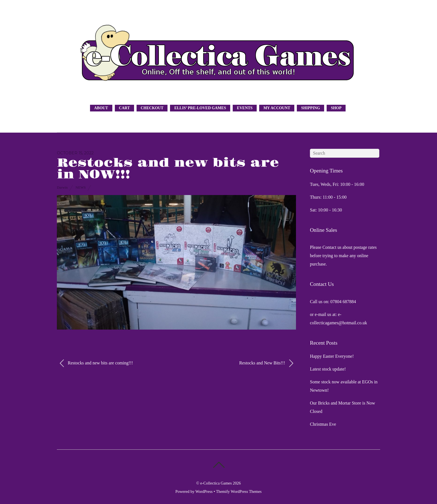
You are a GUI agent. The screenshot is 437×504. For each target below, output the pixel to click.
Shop (336, 108)
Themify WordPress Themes (239, 491)
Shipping (310, 108)
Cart (124, 108)
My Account (277, 108)
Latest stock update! (328, 369)
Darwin (62, 187)
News (81, 187)
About (101, 108)
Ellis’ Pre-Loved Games (200, 108)
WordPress (204, 491)
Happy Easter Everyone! (332, 356)
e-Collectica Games (216, 483)
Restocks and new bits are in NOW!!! (168, 169)
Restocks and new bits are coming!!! (96, 363)
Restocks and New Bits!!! (266, 363)
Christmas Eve (323, 424)
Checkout (152, 108)
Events (245, 108)
